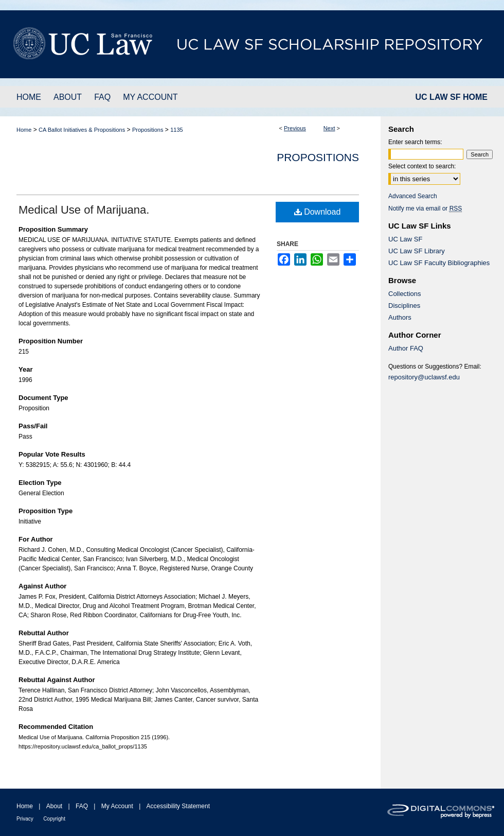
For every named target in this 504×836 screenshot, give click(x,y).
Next (329, 128)
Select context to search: (422, 166)
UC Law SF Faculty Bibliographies (439, 263)
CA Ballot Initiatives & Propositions (82, 130)
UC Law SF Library (417, 251)
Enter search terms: (415, 142)
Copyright (54, 819)
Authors (400, 317)
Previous (295, 128)
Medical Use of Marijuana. (84, 210)
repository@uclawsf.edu (424, 377)
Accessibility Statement (178, 806)
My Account (117, 806)
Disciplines (404, 306)
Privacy (25, 819)
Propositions (148, 130)
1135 (176, 130)
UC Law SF (405, 239)
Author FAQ (406, 348)
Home (24, 130)
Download (318, 212)
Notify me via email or (425, 208)
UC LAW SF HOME (452, 97)
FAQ (82, 806)
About (54, 806)
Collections (405, 294)
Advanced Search (413, 196)
